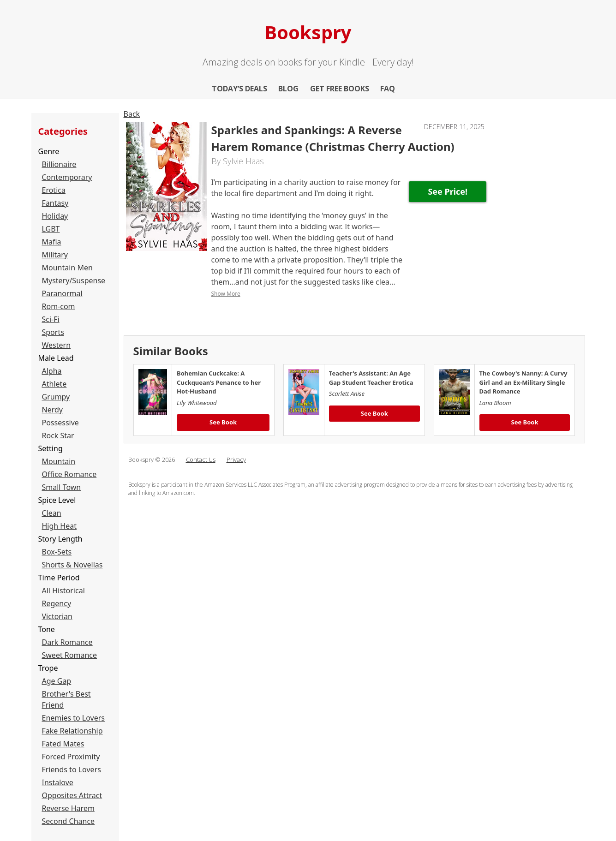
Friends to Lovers (72, 769)
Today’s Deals (239, 89)
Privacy (236, 459)
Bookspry (308, 32)
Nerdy (52, 410)
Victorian (57, 616)
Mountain (59, 461)
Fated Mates (63, 744)
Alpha (52, 371)
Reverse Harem (68, 808)
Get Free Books (340, 89)
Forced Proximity (71, 757)
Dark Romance (67, 642)
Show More (226, 294)
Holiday (55, 216)
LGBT (51, 229)
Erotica (54, 190)
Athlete (54, 384)
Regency (57, 603)
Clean (52, 513)
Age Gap (57, 681)
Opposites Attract (72, 795)
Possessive (60, 423)
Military (55, 255)
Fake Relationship (72, 731)
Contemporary (67, 177)
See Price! (448, 191)
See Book (223, 422)
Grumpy (56, 397)
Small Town (62, 487)
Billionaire (59, 164)
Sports (53, 332)
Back (132, 114)
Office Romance (69, 474)
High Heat (60, 526)
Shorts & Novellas (72, 565)
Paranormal (62, 293)
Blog (288, 89)
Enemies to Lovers (74, 718)
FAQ (388, 89)
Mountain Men (67, 268)
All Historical (63, 590)
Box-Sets (57, 552)
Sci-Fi (51, 319)
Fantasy (55, 203)
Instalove (58, 782)
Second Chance (69, 821)
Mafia (52, 242)
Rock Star (58, 435)
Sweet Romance (70, 655)
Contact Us (201, 459)
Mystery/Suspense (74, 280)
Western (57, 345)
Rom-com (59, 306)
